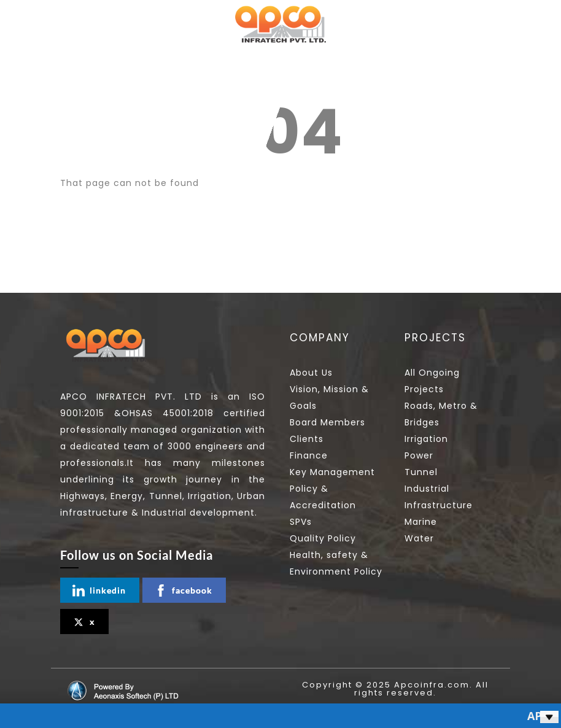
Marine (421, 522)
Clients (307, 439)
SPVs (301, 522)
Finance (309, 455)
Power (419, 455)
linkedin (99, 591)
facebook (184, 591)
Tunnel (421, 472)
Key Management (332, 472)
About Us (311, 373)
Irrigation (426, 439)
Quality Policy (323, 538)
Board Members (327, 422)
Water (419, 538)
